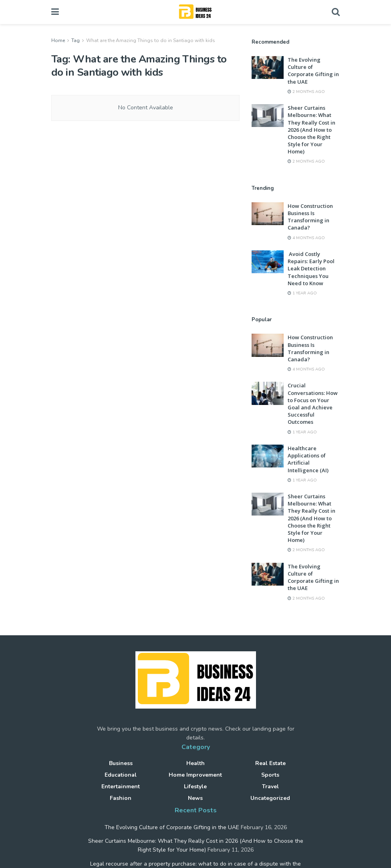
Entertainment (121, 786)
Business (121, 763)
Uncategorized (270, 798)
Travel (270, 786)
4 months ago (306, 238)
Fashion (121, 798)
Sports (270, 775)
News (195, 798)
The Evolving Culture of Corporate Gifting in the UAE (313, 71)
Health (195, 763)
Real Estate (270, 763)
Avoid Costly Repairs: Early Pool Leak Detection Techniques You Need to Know (311, 269)
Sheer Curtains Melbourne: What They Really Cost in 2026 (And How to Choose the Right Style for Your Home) (311, 130)
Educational (121, 775)
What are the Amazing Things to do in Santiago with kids (151, 40)
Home (58, 40)
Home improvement (195, 775)
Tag (76, 40)
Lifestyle (195, 786)
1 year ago (302, 293)
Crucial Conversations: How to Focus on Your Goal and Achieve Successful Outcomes (313, 404)
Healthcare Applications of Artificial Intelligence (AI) (309, 459)
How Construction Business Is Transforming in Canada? (310, 217)
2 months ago (306, 92)
